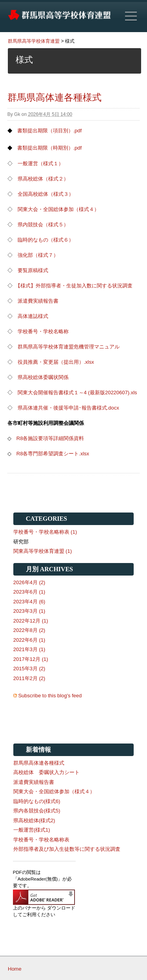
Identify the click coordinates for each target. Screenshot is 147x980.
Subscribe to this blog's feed (50, 696)
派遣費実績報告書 (38, 301)
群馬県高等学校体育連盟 (34, 41)
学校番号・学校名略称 (43, 331)
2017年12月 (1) (31, 659)
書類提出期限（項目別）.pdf (50, 131)
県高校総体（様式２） (43, 179)
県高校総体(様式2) (34, 820)
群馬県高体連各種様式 (54, 97)
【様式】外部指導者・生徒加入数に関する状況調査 (74, 286)
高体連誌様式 (33, 316)
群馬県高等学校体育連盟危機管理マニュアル (69, 347)
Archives (56, 569)
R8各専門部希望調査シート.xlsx (53, 454)
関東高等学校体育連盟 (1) (43, 551)
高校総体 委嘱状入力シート (46, 772)
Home (15, 969)
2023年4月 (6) (29, 602)
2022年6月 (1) (29, 640)
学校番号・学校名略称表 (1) (45, 532)
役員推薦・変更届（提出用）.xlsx (56, 362)
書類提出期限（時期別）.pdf (50, 148)
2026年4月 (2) (29, 582)
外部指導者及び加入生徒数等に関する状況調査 (72, 849)
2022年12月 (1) (31, 621)
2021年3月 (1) (29, 649)
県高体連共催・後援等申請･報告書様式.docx (68, 408)
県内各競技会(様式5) (37, 811)
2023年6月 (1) (29, 592)
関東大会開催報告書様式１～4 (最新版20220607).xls (77, 393)
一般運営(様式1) (32, 830)
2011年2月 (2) (29, 678)
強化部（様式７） (38, 255)
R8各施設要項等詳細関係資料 (50, 438)
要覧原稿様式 (33, 270)
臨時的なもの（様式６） (46, 240)
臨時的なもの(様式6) (37, 801)
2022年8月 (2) (29, 630)
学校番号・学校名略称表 (41, 840)
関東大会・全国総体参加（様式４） (58, 209)
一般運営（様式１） (41, 163)
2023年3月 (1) (29, 611)
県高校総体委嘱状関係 (43, 377)
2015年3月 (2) (29, 669)
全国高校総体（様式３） (46, 194)
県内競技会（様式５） (43, 225)
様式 (70, 41)
